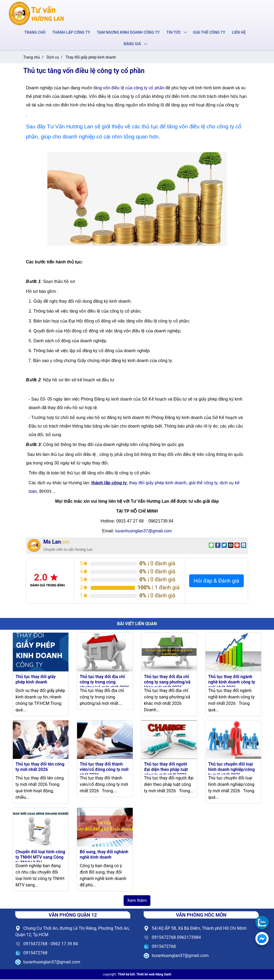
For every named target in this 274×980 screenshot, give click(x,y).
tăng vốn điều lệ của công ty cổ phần (129, 88)
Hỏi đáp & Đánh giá (216, 581)
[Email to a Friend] (231, 546)
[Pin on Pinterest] (237, 546)
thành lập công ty (109, 483)
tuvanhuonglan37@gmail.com (143, 531)
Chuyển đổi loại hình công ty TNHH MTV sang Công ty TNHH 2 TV (40, 858)
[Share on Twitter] (224, 546)
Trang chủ (36, 33)
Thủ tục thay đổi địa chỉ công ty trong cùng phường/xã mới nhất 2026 (104, 683)
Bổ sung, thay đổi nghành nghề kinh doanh (104, 855)
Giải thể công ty (208, 33)
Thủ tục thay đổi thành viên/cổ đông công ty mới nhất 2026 (104, 770)
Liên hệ (237, 33)
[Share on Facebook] (218, 546)
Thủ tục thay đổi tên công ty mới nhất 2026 (40, 767)
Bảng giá (132, 44)
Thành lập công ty (72, 33)
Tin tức (173, 33)
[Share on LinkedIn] (243, 546)
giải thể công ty (203, 483)
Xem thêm (137, 901)
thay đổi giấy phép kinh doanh (158, 483)
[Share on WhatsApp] (211, 546)
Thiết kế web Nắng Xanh (154, 975)
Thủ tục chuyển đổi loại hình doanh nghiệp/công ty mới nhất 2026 (231, 770)
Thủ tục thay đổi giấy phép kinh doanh (36, 680)
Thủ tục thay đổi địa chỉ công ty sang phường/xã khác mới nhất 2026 (167, 683)
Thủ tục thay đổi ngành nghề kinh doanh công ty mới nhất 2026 (232, 683)
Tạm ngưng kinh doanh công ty (128, 33)
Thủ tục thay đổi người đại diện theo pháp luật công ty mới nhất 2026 (166, 770)
